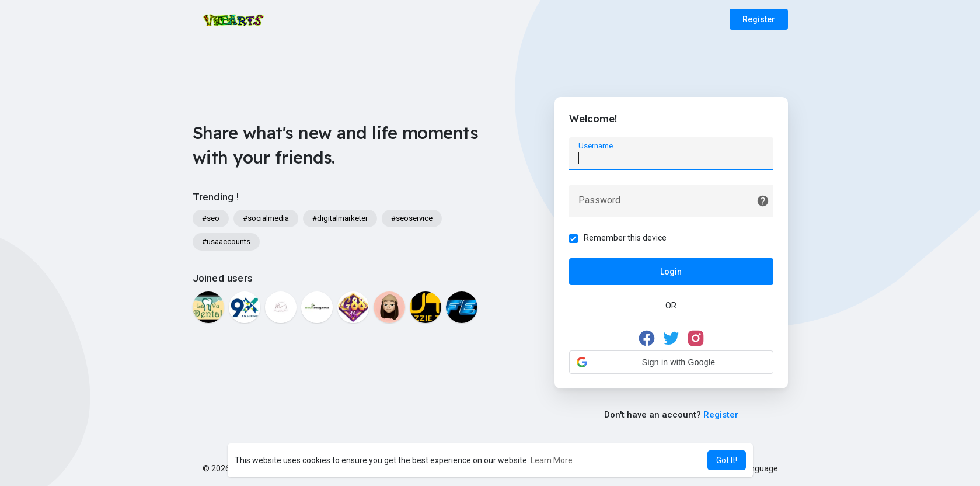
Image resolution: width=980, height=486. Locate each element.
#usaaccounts (226, 242)
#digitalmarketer (340, 218)
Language (755, 468)
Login (671, 272)
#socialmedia (266, 218)
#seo (211, 218)
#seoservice (412, 218)
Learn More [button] (552, 460)
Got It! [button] (727, 460)
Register (759, 19)
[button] (671, 362)
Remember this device (625, 238)
